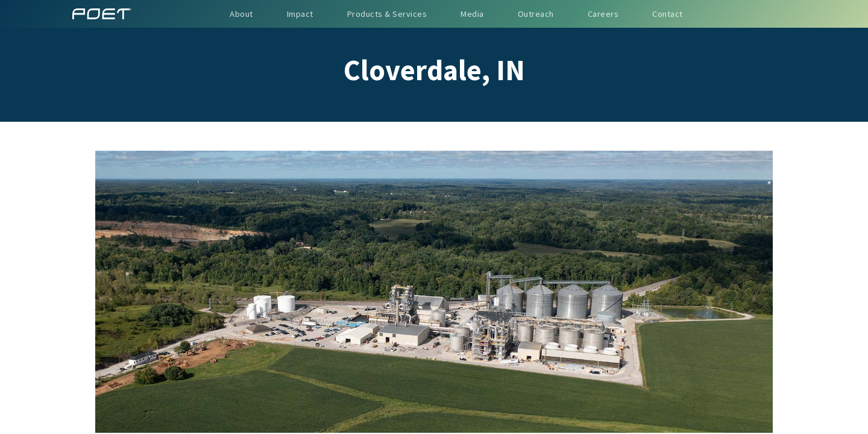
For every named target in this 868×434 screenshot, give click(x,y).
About (241, 14)
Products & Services (387, 14)
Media (472, 14)
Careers (603, 14)
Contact (668, 14)
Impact (300, 14)
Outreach (536, 14)
